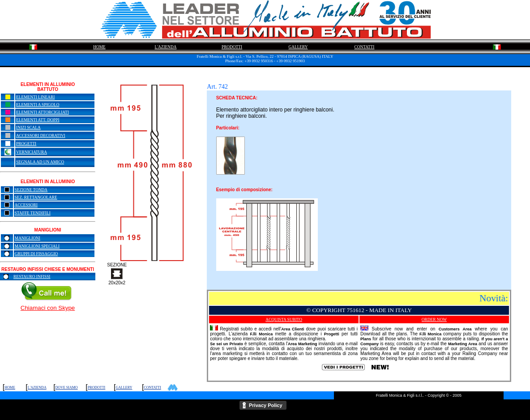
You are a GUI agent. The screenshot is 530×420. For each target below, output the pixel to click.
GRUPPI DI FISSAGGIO (36, 254)
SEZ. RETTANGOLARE (36, 197)
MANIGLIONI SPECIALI (37, 246)
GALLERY (298, 47)
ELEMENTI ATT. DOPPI (38, 120)
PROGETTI (26, 144)
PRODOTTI (232, 47)
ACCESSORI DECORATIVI (41, 136)
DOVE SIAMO (67, 388)
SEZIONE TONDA (31, 190)
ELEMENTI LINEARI (35, 97)
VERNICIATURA (32, 152)
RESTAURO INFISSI (32, 277)
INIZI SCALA (28, 128)
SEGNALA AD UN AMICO (40, 162)
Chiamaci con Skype (48, 308)
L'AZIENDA (166, 47)
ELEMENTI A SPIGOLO (38, 105)
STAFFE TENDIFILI (33, 213)
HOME (99, 47)
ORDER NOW (434, 320)
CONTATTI (365, 47)
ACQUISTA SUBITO (284, 320)
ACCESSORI (26, 205)
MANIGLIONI (28, 238)
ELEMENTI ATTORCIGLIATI (43, 112)
